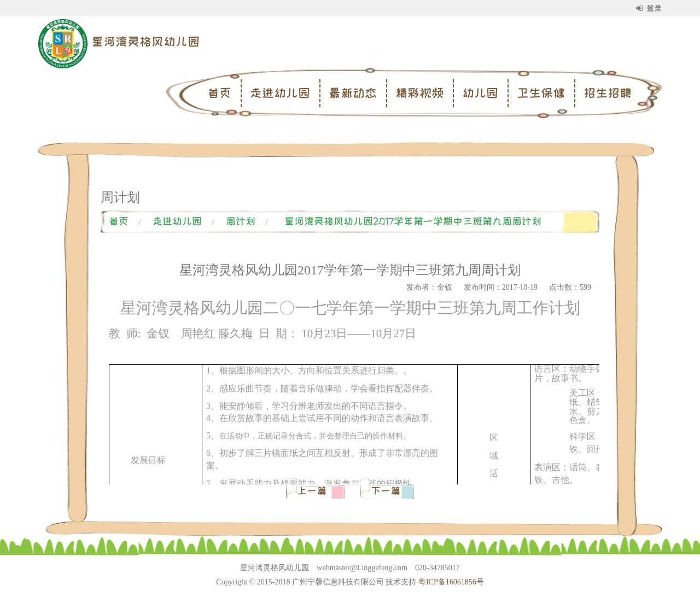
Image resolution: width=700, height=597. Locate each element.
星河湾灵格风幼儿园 (145, 42)
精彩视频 (419, 93)
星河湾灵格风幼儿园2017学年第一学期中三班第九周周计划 (413, 221)
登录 (649, 8)
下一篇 (386, 491)
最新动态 (353, 93)
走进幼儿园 (280, 93)
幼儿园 (480, 93)
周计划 (241, 221)
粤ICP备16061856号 (451, 582)
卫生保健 (541, 93)
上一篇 (314, 491)
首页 (219, 93)
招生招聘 (608, 93)
